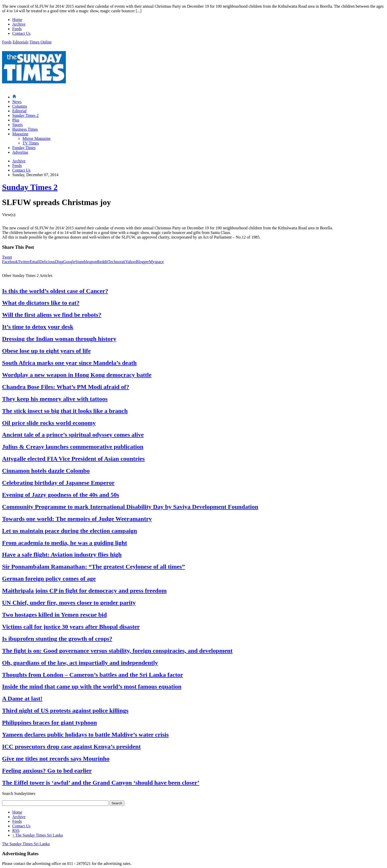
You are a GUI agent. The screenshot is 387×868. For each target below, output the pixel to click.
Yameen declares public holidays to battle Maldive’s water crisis (85, 735)
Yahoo (131, 262)
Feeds (17, 29)
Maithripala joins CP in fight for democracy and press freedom (84, 591)
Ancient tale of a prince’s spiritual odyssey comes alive (73, 435)
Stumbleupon (86, 262)
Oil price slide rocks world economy (49, 423)
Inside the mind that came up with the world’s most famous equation (92, 686)
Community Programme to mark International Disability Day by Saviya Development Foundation (130, 507)
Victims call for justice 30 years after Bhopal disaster (71, 627)
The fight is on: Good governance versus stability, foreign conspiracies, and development (117, 651)
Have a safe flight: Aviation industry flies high (62, 555)
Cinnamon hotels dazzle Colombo (46, 471)
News (17, 102)
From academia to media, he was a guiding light (65, 543)
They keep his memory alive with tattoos (55, 399)
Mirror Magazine (37, 138)
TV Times (31, 143)
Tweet (7, 257)
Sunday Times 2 (25, 115)
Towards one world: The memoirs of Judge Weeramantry (77, 519)
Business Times (25, 129)
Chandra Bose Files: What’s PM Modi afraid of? (66, 387)
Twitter (24, 262)
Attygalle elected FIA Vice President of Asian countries (73, 459)
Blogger (142, 262)
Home (17, 20)
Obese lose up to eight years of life (46, 351)
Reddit (102, 262)
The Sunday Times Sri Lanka (38, 835)
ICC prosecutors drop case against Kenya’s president (71, 747)
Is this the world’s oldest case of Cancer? (55, 291)
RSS (16, 831)
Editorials (20, 42)
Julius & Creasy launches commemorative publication (73, 447)
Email (34, 262)
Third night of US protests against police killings (65, 711)
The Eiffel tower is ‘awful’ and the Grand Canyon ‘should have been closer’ (101, 783)
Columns (20, 106)
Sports (17, 125)
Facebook (10, 262)
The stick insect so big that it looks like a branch (65, 411)
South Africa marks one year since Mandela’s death (69, 363)
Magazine (20, 134)
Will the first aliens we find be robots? (52, 315)
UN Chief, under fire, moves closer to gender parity (69, 603)
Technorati (117, 262)
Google (69, 262)
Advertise (20, 152)
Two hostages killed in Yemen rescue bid (54, 615)
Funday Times (24, 148)
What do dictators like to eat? (41, 303)
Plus (16, 120)
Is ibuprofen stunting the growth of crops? (57, 639)
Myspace (156, 262)
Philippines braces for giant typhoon (50, 723)
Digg (59, 262)
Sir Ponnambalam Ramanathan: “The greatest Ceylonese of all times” (93, 567)
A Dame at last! (22, 698)
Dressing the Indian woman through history (59, 339)
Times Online (40, 42)
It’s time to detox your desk (38, 327)
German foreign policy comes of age (49, 579)
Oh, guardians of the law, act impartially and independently (80, 663)
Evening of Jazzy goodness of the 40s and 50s (61, 495)
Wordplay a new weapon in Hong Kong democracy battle (77, 375)
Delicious (47, 262)
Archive (19, 24)
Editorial (19, 111)
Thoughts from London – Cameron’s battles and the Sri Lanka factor (93, 675)
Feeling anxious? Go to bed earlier (47, 771)
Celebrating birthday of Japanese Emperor (58, 483)
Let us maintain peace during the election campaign (70, 531)
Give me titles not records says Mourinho (56, 759)
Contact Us (21, 33)
